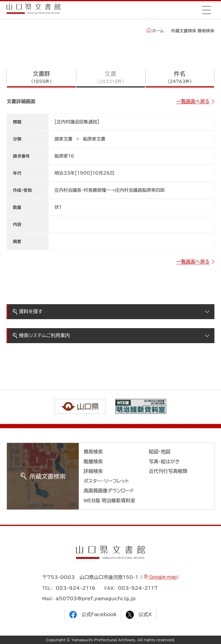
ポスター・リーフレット (106, 481)
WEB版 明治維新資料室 (109, 500)
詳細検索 (93, 471)
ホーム (155, 31)
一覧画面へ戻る (193, 101)
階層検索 (93, 461)
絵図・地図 (160, 452)
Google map (162, 577)
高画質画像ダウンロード (109, 491)
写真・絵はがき (164, 461)
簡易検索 (93, 452)
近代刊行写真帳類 (168, 471)
